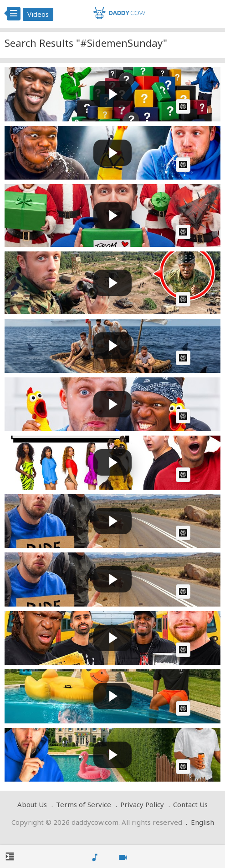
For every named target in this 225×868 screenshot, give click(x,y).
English (202, 822)
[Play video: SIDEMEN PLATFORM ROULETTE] (112, 638)
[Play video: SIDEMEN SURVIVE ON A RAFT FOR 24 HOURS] (112, 346)
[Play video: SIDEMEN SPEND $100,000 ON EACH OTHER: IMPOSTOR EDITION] (112, 216)
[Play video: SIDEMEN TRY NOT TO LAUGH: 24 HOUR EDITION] (112, 153)
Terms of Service (84, 804)
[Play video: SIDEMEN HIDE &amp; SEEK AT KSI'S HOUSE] (112, 696)
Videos (38, 14)
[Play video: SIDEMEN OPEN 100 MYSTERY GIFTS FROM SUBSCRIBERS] (112, 94)
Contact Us (190, 804)
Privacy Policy (142, 804)
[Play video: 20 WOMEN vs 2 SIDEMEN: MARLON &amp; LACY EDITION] (112, 463)
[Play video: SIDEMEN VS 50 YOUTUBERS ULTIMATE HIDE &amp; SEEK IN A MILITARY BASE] (112, 283)
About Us (32, 804)
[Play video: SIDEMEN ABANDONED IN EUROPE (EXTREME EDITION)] (112, 521)
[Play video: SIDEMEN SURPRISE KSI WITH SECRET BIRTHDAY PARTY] (112, 755)
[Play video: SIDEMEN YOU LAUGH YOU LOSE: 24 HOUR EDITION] (112, 404)
